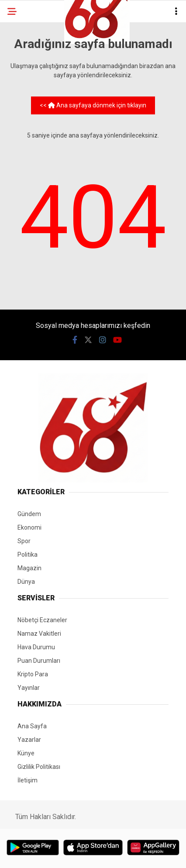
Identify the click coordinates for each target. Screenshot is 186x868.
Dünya (26, 582)
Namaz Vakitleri (39, 634)
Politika (28, 555)
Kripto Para (33, 674)
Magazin (29, 568)
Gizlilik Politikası (39, 767)
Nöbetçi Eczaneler (42, 620)
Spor (24, 541)
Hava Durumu (36, 647)
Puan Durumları (39, 661)
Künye (26, 753)
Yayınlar (29, 688)
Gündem (29, 514)
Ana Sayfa (32, 726)
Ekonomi (29, 527)
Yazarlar (29, 740)
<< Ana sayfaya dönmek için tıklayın (93, 105)
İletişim (28, 780)
